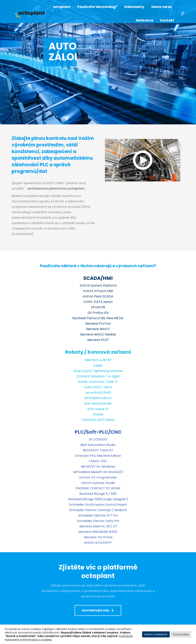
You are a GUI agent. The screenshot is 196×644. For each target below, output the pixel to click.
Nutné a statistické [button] (156, 634)
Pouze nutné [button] (181, 634)
